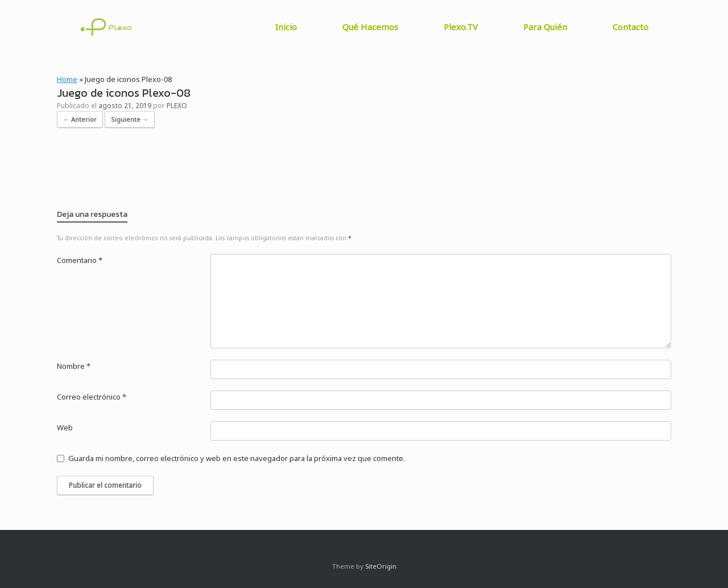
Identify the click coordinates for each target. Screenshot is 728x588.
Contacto (630, 27)
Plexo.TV (461, 27)
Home (67, 79)
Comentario (80, 260)
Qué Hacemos (370, 27)
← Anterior (80, 119)
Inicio (286, 27)
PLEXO (177, 106)
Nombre (74, 366)
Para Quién (545, 27)
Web (65, 427)
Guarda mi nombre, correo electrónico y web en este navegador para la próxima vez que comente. (237, 458)
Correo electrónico (92, 397)
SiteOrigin (381, 566)
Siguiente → (130, 119)
